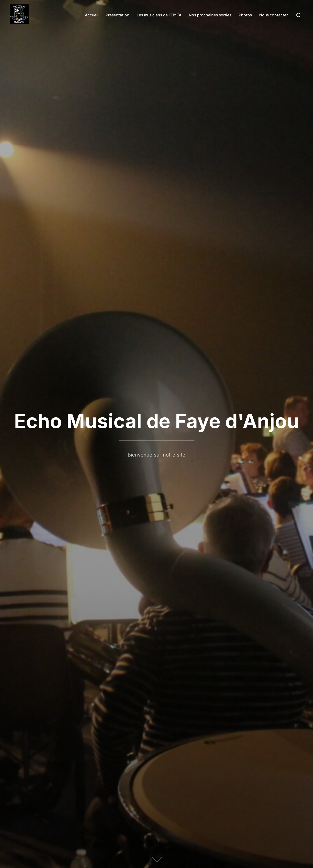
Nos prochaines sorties (210, 15)
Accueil (92, 15)
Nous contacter (274, 15)
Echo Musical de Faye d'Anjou (157, 421)
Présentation (117, 15)
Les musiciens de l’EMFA (159, 15)
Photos (245, 15)
